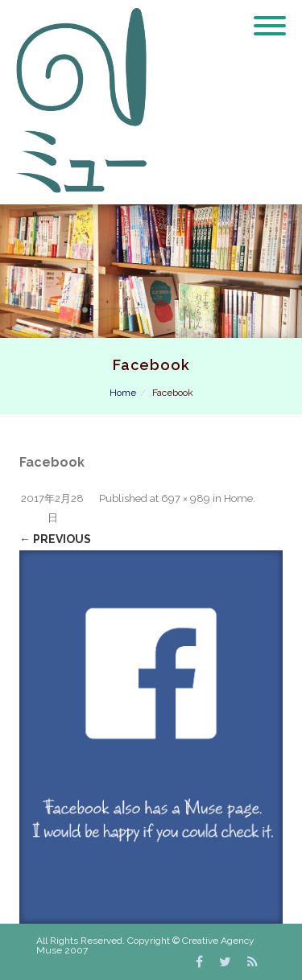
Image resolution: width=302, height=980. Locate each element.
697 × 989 (186, 498)
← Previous (55, 539)
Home (123, 393)
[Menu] (270, 16)
